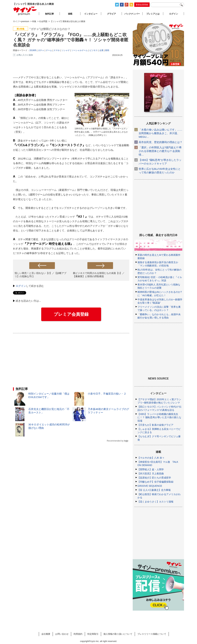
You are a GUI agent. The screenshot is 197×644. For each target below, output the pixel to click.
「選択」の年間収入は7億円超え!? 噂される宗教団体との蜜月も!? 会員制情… (160, 151)
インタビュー (91, 14)
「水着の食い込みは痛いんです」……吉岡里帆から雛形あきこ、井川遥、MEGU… (160, 133)
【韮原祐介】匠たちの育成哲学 (154, 478)
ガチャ (41, 50)
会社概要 (46, 634)
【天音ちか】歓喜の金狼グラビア (155, 425)
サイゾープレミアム (25, 11)
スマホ (57, 50)
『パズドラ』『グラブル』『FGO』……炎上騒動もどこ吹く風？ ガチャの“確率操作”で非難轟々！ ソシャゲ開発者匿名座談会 (71, 40)
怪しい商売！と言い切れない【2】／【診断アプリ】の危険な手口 (41, 275)
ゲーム (49, 50)
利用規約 (78, 634)
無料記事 (49, 14)
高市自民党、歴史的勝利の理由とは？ (160, 142)
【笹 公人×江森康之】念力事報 (154, 490)
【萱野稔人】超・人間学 (151, 469)
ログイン (21, 286)
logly (126, 441)
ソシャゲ (65, 50)
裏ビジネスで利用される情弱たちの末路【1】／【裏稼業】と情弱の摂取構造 (99, 275)
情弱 (107, 50)
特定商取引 (93, 634)
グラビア (111, 14)
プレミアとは (153, 14)
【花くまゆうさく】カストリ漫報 (155, 502)
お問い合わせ (62, 634)
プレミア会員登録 (71, 314)
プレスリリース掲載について (152, 634)
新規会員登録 (142, 5)
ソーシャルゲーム (80, 50)
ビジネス (94, 50)
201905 (33, 50)
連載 (70, 14)
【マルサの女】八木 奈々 (151, 458)
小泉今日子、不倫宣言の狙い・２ (107, 394)
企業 (101, 50)
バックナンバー (132, 14)
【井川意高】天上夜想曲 (151, 474)
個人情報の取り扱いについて (118, 634)
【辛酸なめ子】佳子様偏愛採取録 (155, 482)
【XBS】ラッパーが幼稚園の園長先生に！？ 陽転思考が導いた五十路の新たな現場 (159, 417)
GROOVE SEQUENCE (150, 486)
